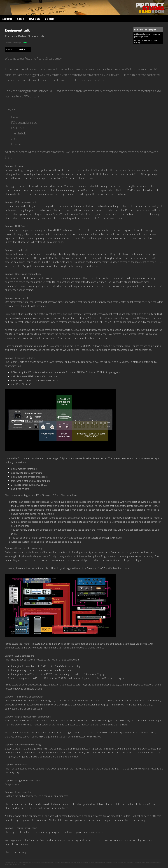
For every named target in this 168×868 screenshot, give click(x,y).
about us (7, 19)
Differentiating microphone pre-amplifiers (147, 35)
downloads (34, 19)
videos (20, 19)
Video (9, 49)
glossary (50, 19)
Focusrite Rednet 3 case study (146, 41)
